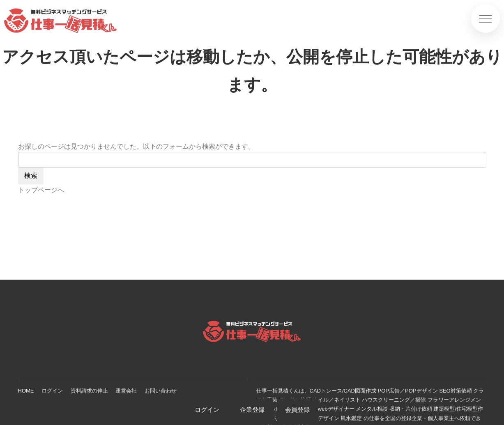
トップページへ (41, 190)
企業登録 (252, 410)
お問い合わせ (161, 391)
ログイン (52, 391)
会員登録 (297, 410)
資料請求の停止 (89, 391)
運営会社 (126, 391)
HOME (26, 391)
